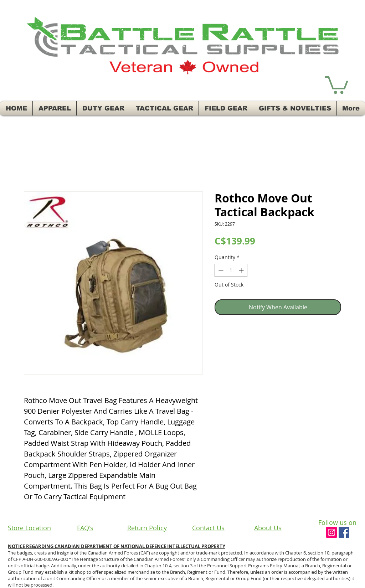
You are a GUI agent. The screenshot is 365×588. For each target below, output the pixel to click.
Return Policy (147, 528)
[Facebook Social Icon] (344, 532)
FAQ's (85, 528)
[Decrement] (220, 270)
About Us (268, 528)
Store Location (29, 528)
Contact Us (208, 528)
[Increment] (242, 270)
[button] (336, 84)
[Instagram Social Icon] (331, 532)
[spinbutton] (231, 270)
